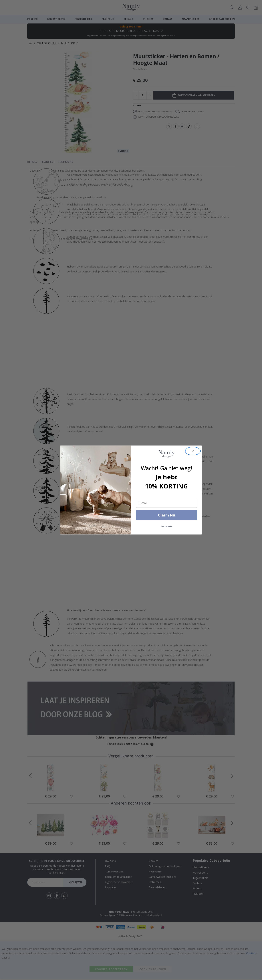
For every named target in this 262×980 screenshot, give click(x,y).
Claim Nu (167, 515)
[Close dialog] (193, 451)
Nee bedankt (166, 526)
